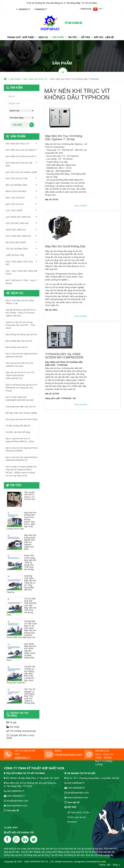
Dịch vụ (44, 37)
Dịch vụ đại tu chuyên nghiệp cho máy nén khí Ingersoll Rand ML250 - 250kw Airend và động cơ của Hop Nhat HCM (21, 471)
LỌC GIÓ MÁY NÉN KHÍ (21, 223)
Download (72, 822)
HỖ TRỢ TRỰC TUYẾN (78, 813)
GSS (104, 862)
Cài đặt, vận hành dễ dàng (18, 432)
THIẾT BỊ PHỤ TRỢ (21, 255)
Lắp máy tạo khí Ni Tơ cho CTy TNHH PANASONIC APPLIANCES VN (20, 375)
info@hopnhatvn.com (68, 755)
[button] (98, 9)
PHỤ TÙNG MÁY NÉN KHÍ (21, 236)
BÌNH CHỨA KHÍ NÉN (21, 191)
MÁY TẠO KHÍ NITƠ (21, 198)
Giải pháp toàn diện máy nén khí (21, 407)
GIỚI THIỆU (30, 37)
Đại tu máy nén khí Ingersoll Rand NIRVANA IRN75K (21, 355)
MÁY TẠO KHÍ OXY (21, 204)
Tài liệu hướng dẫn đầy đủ (18, 426)
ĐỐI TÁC (99, 37)
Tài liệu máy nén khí (77, 817)
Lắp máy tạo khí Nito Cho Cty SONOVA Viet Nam (19, 365)
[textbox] (22, 103)
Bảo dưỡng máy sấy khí (17, 347)
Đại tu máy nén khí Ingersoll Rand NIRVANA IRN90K (21, 449)
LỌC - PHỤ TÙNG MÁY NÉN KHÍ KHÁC (21, 272)
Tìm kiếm (23, 125)
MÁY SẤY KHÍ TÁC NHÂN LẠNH (21, 172)
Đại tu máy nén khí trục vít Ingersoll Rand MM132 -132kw (20, 440)
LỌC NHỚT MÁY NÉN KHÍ (21, 217)
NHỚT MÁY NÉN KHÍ (21, 230)
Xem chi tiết (113, 178)
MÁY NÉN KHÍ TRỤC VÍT (36, 79)
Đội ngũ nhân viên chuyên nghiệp (21, 413)
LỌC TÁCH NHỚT (21, 210)
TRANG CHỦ (14, 37)
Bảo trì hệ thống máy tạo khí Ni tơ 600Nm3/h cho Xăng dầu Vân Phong (21, 388)
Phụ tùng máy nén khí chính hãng (21, 419)
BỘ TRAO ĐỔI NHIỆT (21, 242)
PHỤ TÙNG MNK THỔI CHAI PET (21, 263)
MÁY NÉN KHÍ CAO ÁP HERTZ (21, 150)
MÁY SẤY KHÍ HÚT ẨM (21, 178)
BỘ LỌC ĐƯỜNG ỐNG (21, 185)
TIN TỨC (74, 37)
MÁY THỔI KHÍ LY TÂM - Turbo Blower (21, 282)
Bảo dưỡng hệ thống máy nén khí (21, 334)
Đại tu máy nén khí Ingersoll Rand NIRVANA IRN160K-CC (21, 459)
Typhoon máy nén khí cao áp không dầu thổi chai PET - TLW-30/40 (21, 325)
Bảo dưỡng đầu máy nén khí (19, 341)
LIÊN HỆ (109, 37)
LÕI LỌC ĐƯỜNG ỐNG (21, 249)
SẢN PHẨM (59, 37)
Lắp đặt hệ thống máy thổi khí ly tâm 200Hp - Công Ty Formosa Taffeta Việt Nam (21, 313)
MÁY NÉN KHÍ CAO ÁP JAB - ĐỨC (21, 164)
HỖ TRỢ (87, 37)
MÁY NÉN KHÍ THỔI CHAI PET (21, 156)
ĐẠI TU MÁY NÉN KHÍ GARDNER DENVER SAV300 (20, 399)
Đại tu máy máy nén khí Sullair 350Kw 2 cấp (20, 302)
